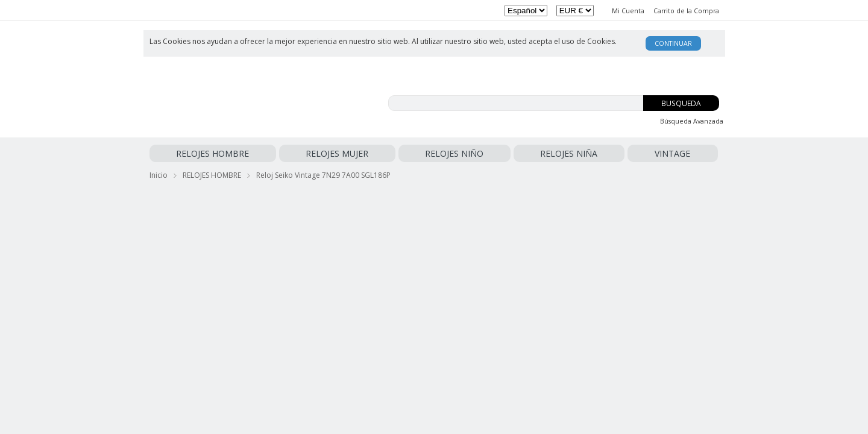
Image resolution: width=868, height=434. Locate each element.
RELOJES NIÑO (320, 153)
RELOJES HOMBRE (186, 153)
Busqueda (681, 103)
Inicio (159, 173)
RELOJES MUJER (256, 153)
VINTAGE (429, 153)
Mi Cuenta (628, 11)
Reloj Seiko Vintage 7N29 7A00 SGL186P (323, 173)
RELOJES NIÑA (381, 153)
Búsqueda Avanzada (692, 121)
